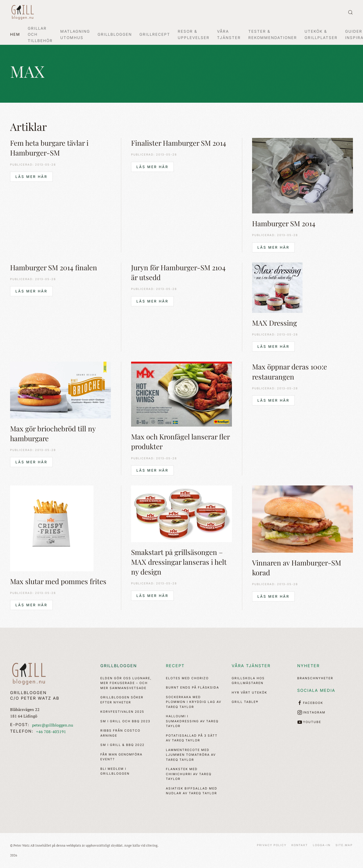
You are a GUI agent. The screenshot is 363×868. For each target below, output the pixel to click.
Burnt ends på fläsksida (192, 687)
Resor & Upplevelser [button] (194, 34)
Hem (15, 34)
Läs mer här (31, 177)
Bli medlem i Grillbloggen (115, 771)
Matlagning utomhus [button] (75, 34)
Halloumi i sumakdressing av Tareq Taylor (192, 721)
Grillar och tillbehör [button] (40, 34)
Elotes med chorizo (187, 678)
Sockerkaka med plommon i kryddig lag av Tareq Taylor (194, 702)
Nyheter (308, 666)
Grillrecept (155, 34)
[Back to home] (23, 12)
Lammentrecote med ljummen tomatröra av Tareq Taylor (191, 755)
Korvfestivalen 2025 (122, 712)
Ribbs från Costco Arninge (120, 733)
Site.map (344, 845)
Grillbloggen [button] (115, 34)
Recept (175, 666)
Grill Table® (245, 702)
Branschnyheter (315, 678)
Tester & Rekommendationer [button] (273, 34)
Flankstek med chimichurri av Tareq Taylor (189, 774)
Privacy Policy (272, 845)
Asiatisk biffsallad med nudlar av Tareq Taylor (192, 791)
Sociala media (316, 690)
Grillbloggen (119, 666)
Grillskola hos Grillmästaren (248, 681)
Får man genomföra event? (121, 757)
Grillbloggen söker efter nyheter (122, 700)
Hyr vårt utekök (249, 692)
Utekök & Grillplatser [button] (321, 34)
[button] (350, 12)
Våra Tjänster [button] (229, 34)
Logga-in (322, 845)
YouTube (309, 722)
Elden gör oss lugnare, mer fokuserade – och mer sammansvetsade (126, 683)
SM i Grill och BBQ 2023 (125, 721)
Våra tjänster (251, 666)
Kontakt (300, 845)
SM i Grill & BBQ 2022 (122, 745)
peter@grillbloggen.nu (53, 725)
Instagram (311, 712)
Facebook (310, 703)
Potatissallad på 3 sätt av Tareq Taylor (192, 738)
